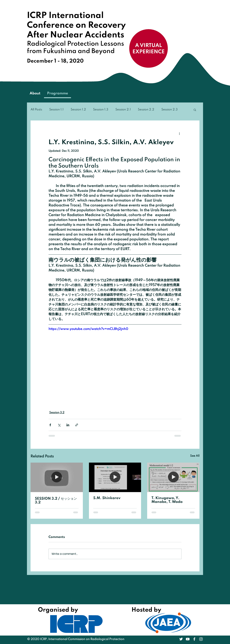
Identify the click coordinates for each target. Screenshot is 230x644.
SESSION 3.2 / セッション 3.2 (56, 501)
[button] (195, 110)
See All (195, 456)
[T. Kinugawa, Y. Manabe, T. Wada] (173, 477)
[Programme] (57, 94)
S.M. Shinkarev (107, 498)
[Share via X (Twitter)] (59, 425)
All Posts (36, 110)
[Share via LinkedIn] (68, 425)
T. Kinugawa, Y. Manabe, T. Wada (167, 500)
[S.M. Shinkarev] (115, 477)
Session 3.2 (57, 413)
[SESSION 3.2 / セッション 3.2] (57, 477)
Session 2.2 (146, 110)
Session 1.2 (78, 110)
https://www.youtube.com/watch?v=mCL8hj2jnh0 (88, 329)
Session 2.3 (169, 110)
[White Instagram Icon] (201, 639)
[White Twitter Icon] (181, 639)
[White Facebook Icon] (194, 639)
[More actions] (179, 133)
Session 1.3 (101, 110)
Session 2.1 (123, 110)
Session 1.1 (56, 110)
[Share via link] (77, 425)
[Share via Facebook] (50, 425)
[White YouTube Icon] (188, 639)
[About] (35, 94)
